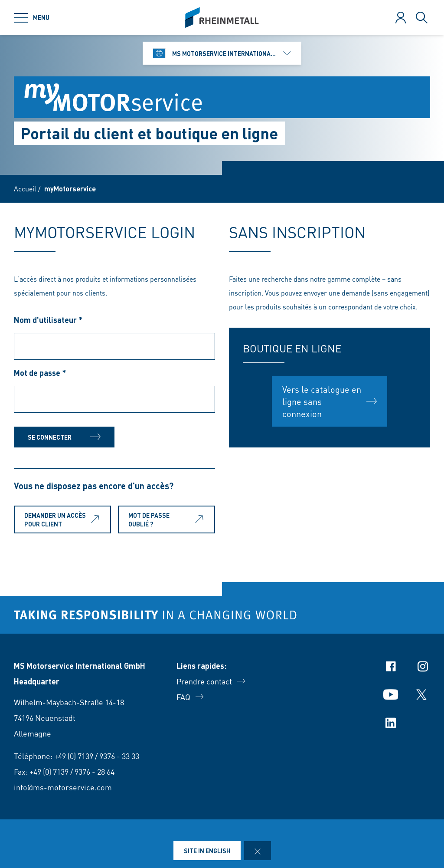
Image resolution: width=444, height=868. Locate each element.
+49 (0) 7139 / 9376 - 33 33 (97, 756)
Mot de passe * (40, 373)
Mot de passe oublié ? (168, 519)
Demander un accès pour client (64, 519)
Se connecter (64, 437)
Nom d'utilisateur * (48, 320)
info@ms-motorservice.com (63, 787)
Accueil (25, 189)
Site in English (207, 851)
